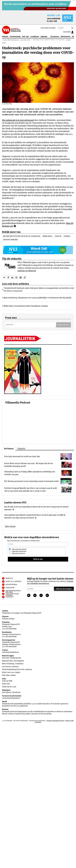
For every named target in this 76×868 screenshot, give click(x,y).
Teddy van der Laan (9, 687)
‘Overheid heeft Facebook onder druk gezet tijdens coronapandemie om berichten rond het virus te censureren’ (39, 289)
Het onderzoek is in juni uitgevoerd (18, 120)
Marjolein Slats (7, 661)
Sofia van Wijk (7, 681)
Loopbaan (35, 36)
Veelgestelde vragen (12, 595)
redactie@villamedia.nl (10, 652)
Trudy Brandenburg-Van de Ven (13, 669)
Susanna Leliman (8, 619)
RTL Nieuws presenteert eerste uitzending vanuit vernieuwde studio (32, 481)
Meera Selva (47, 236)
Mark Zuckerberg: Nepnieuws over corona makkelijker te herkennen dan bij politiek (37, 298)
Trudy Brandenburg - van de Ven (16, 40)
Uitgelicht (21, 449)
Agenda (44, 36)
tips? (11, 656)
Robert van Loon (8, 672)
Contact (10, 597)
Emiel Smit (6, 684)
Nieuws (5, 36)
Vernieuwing (15, 36)
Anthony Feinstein (10, 240)
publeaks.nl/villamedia (27, 271)
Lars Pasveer (7, 667)
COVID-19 (58, 236)
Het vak (25, 36)
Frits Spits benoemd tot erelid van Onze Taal (22, 456)
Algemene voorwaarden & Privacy (55, 721)
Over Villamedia (13, 581)
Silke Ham (6, 675)
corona (67, 236)
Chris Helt (6, 658)
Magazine (10, 588)
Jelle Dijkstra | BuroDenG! (11, 692)
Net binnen (9, 449)
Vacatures (55, 36)
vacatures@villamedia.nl (11, 698)
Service (9, 578)
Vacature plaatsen (48, 28)
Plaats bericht (63, 325)
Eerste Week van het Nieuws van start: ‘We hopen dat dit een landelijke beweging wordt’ (29, 465)
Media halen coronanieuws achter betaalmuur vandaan (26, 306)
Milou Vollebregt (8, 664)
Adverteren (65, 36)
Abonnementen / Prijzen (13, 592)
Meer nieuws (10, 527)
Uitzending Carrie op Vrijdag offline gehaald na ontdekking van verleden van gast (30, 473)
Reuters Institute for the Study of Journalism (22, 236)
